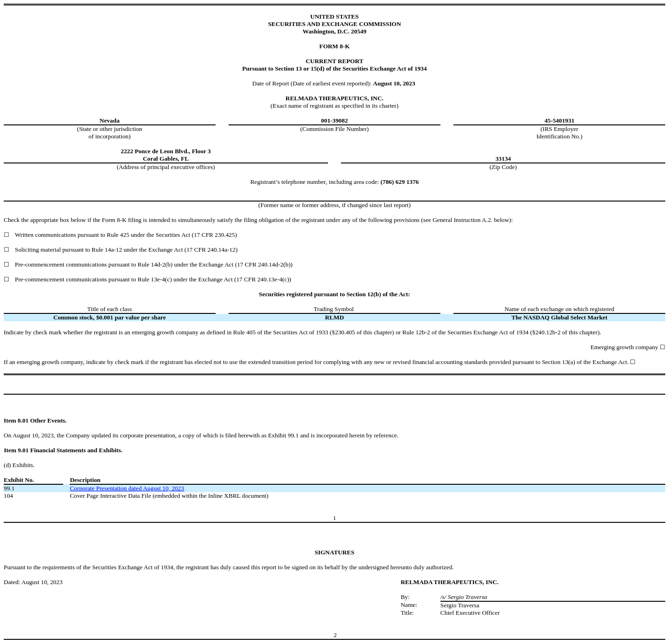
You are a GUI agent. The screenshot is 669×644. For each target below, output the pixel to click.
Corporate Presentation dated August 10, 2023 (127, 488)
